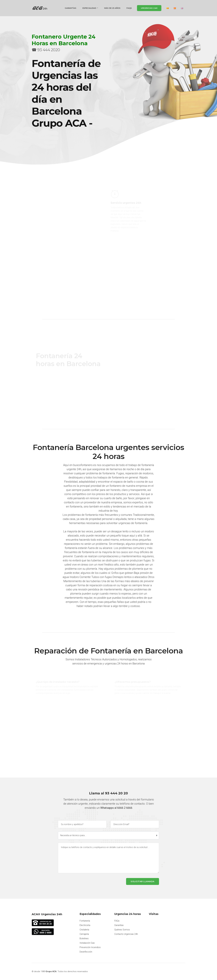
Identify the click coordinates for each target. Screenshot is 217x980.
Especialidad (90, 8)
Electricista (85, 925)
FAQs (129, 8)
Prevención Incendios (90, 947)
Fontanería (85, 921)
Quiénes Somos (122, 930)
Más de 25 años (112, 8)
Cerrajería (84, 934)
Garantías (71, 8)
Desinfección (86, 952)
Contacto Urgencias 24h (126, 934)
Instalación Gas (87, 943)
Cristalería (84, 930)
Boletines (84, 939)
